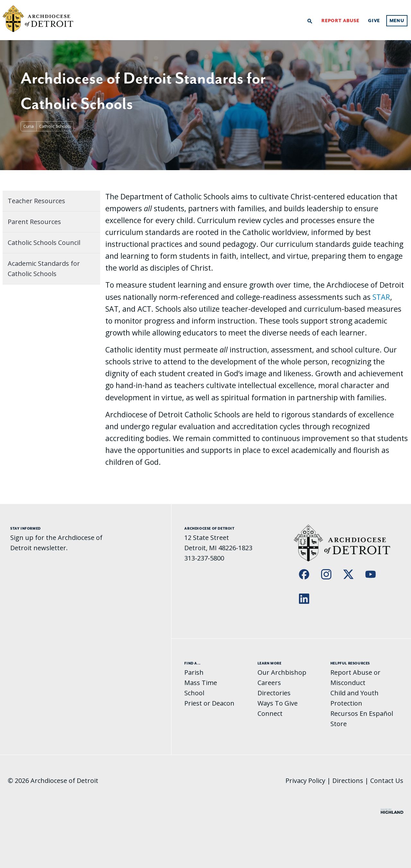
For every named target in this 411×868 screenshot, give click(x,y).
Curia (29, 126)
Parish (194, 672)
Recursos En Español (362, 713)
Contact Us (387, 781)
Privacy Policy (305, 781)
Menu (397, 21)
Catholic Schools (55, 126)
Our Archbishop (282, 672)
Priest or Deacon (209, 703)
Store (339, 724)
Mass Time (201, 683)
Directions (348, 781)
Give (374, 21)
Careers (269, 683)
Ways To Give (278, 703)
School (194, 693)
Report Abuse (340, 21)
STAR (381, 297)
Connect (270, 713)
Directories (274, 693)
